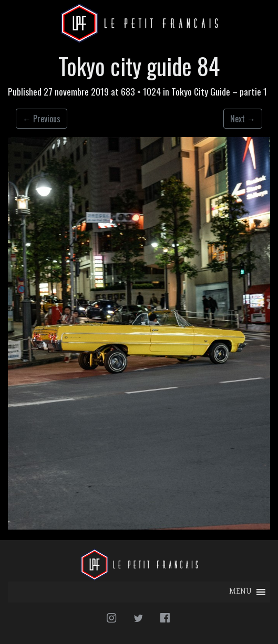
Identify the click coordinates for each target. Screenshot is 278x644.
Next (243, 119)
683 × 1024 (141, 91)
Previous (42, 119)
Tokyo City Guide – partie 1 (219, 91)
